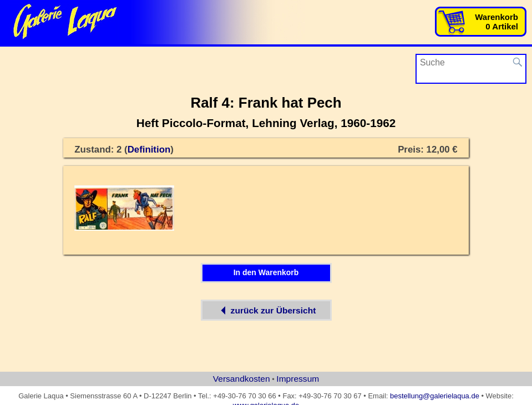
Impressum (298, 379)
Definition (149, 150)
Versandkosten (242, 379)
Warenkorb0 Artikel (496, 22)
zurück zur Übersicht (266, 310)
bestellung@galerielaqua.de (435, 396)
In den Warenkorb (266, 272)
